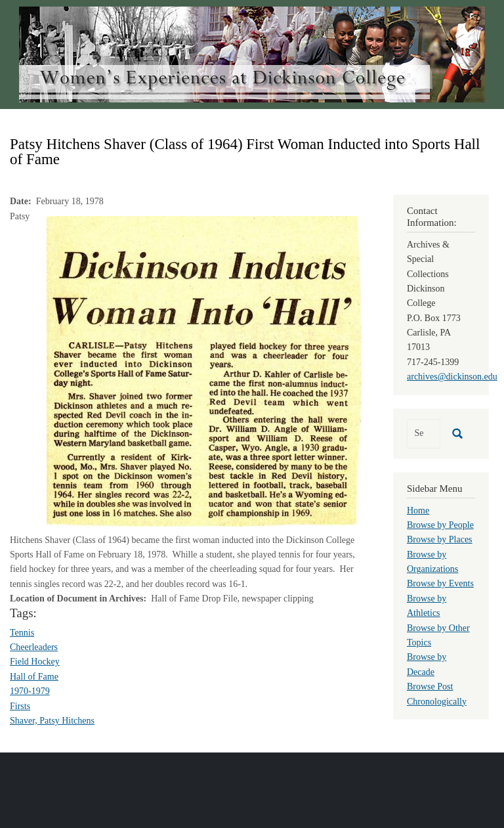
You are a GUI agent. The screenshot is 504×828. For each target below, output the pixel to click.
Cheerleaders (34, 647)
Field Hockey (35, 662)
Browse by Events (440, 583)
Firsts (20, 706)
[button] (204, 370)
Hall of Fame (34, 677)
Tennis (22, 633)
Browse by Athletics (427, 606)
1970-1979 (30, 691)
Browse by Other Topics (438, 635)
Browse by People (440, 525)
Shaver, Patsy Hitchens (52, 721)
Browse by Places (440, 539)
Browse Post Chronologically (437, 694)
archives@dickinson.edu (452, 377)
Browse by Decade (427, 664)
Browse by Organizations (432, 562)
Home (418, 511)
